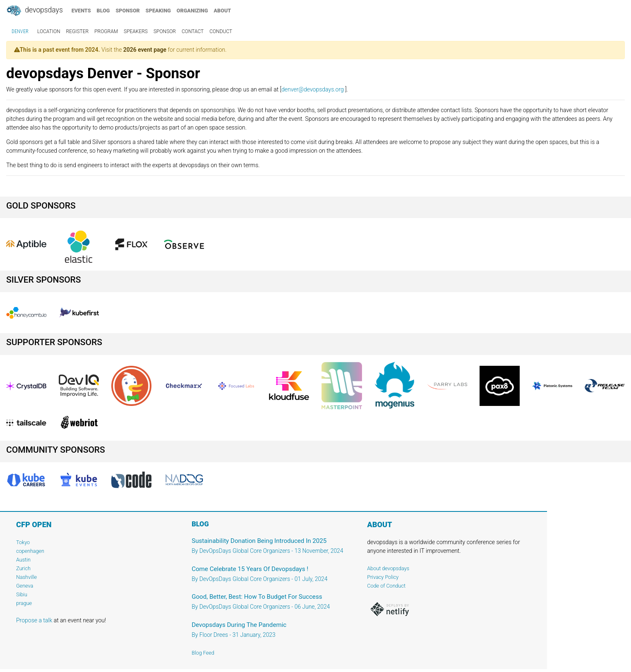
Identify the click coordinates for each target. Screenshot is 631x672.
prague (24, 603)
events (81, 11)
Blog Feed (203, 653)
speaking (158, 11)
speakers (136, 31)
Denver (20, 31)
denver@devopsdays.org (313, 89)
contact (193, 31)
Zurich (23, 568)
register (78, 31)
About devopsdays (388, 568)
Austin (23, 560)
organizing (192, 11)
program (106, 31)
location (49, 31)
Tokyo (23, 542)
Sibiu (22, 594)
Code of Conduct (386, 586)
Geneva (25, 586)
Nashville (26, 577)
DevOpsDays (34, 11)
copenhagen (30, 551)
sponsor (127, 11)
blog (103, 11)
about (223, 11)
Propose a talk (34, 620)
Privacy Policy (383, 577)
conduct (221, 31)
